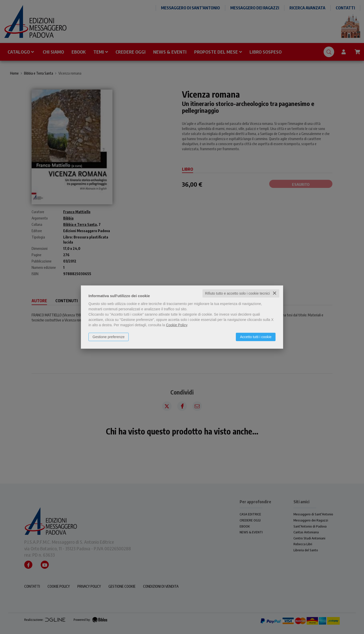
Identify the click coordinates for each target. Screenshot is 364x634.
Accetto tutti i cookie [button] (256, 337)
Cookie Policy (177, 325)
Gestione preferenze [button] (109, 337)
